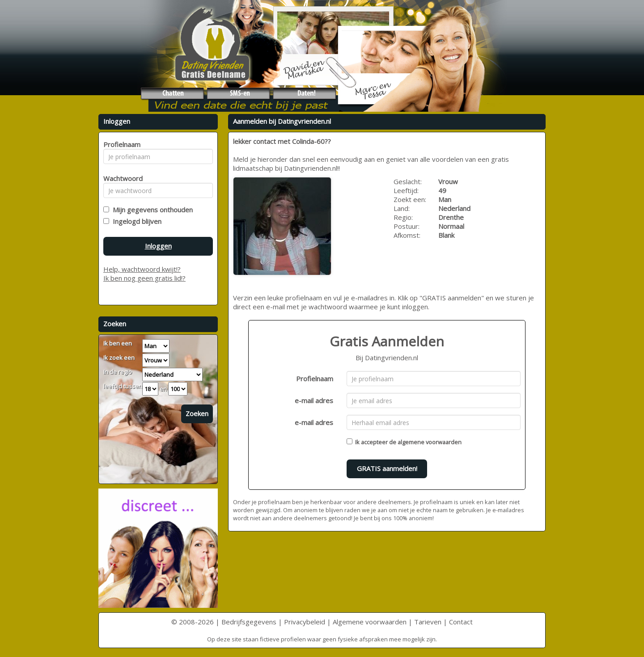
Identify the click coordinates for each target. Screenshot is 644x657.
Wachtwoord (121, 178)
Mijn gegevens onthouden (151, 210)
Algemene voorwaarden (370, 622)
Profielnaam (315, 379)
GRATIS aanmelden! (387, 468)
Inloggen (158, 246)
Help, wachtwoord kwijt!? (142, 269)
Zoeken (197, 413)
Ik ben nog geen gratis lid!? (144, 278)
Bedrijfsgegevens (249, 622)
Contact (461, 622)
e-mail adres (314, 400)
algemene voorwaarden (430, 442)
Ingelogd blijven (135, 221)
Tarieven (428, 622)
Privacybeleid (305, 622)
